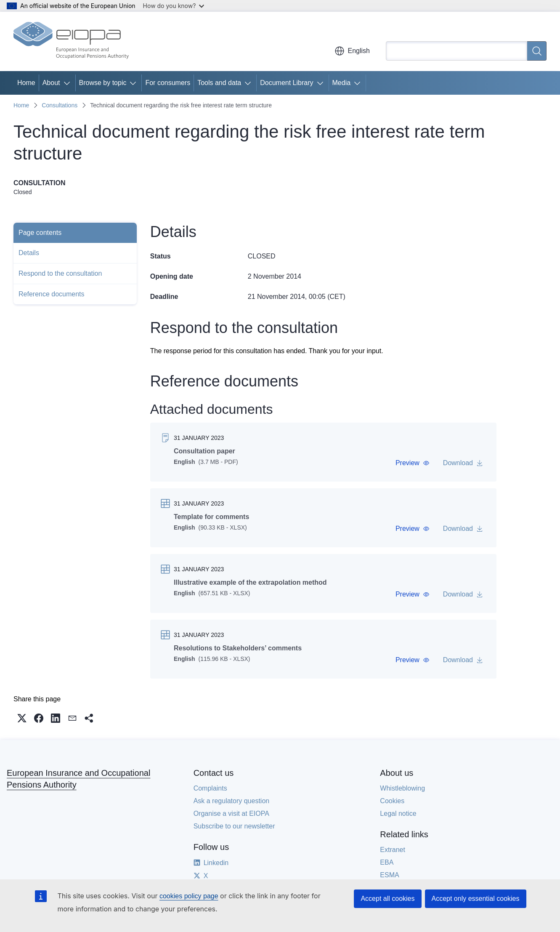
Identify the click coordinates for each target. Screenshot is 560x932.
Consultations (60, 105)
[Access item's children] (69, 83)
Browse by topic (103, 83)
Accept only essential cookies (476, 899)
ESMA (389, 875)
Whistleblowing (402, 788)
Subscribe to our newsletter (234, 826)
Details (29, 253)
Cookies (392, 801)
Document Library (287, 83)
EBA (387, 862)
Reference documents (52, 294)
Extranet (393, 850)
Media (342, 83)
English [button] (352, 51)
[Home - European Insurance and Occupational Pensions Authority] (71, 41)
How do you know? (174, 6)
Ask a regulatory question (232, 801)
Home (26, 83)
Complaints (210, 788)
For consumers (168, 83)
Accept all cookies (387, 899)
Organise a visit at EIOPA (231, 814)
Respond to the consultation (60, 273)
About (51, 83)
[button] (413, 463)
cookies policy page (189, 896)
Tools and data (219, 83)
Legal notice (398, 814)
